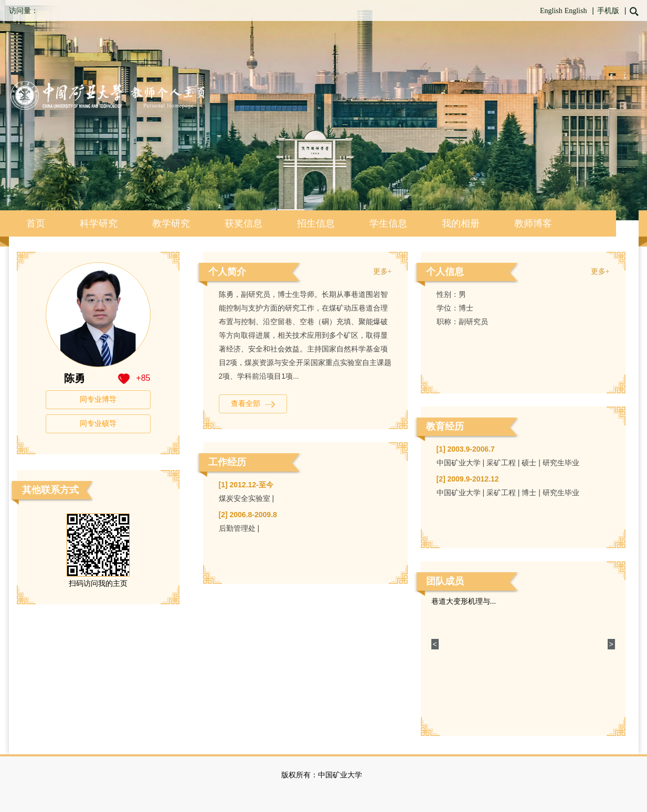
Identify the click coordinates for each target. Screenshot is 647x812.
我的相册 (461, 223)
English (551, 11)
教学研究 (171, 223)
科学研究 (99, 223)
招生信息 (316, 223)
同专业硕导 (98, 424)
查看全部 (253, 404)
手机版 (608, 11)
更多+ (383, 271)
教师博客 (533, 223)
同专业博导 (98, 399)
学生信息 (388, 223)
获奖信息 (243, 223)
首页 (36, 223)
